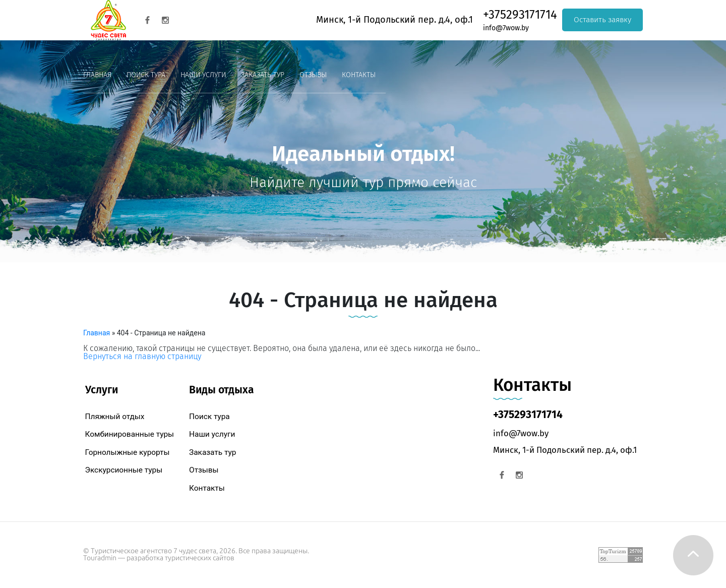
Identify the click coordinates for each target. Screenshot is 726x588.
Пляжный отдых (115, 417)
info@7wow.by (506, 28)
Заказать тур (263, 75)
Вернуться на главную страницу (142, 356)
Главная (97, 75)
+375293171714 (520, 15)
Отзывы (313, 75)
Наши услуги (203, 75)
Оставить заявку (602, 20)
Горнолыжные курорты (128, 452)
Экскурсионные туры (124, 470)
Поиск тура (146, 75)
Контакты (359, 75)
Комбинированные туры (130, 434)
